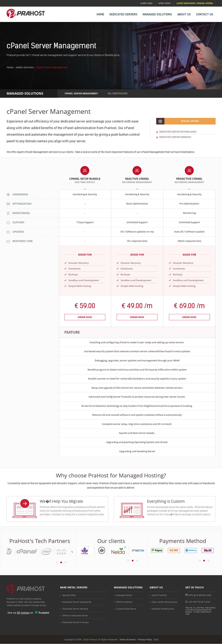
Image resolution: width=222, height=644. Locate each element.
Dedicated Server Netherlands (178, 132)
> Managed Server (123, 595)
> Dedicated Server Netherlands (76, 602)
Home (10, 67)
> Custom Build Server (125, 609)
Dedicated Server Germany (175, 137)
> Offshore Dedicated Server (74, 616)
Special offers (190, 121)
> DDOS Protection (123, 602)
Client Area (146, 3)
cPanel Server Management (81, 93)
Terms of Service (128, 640)
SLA (156, 640)
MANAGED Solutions (157, 14)
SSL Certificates (118, 93)
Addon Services (25, 67)
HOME (100, 14)
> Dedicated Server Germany (74, 609)
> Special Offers (68, 595)
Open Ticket (165, 3)
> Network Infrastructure (162, 609)
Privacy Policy (145, 640)
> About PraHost (158, 595)
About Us (184, 14)
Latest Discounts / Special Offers (195, 3)
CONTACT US (205, 14)
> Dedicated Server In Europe (74, 622)
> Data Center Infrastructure (164, 602)
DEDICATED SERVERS (123, 14)
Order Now (85, 317)
